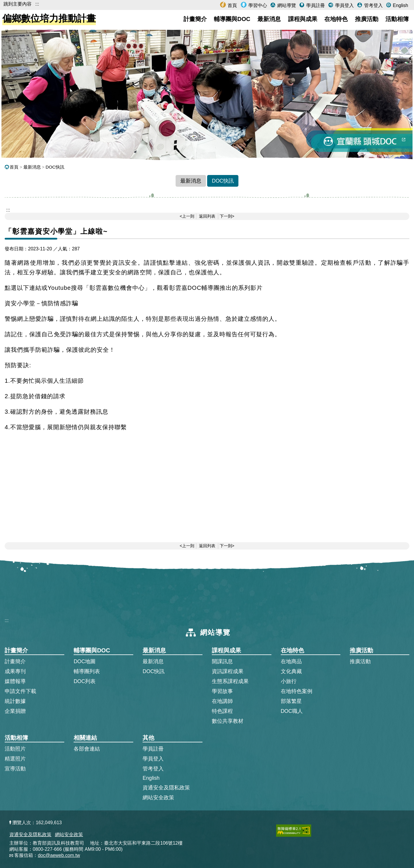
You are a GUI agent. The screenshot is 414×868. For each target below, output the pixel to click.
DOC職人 (292, 711)
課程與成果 (303, 19)
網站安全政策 (158, 798)
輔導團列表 (87, 671)
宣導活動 (15, 769)
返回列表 (207, 216)
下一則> (227, 216)
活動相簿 (397, 19)
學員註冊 (315, 5)
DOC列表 (85, 681)
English (400, 5)
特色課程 (222, 711)
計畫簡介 (195, 19)
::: (37, 4)
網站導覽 (286, 5)
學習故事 (222, 691)
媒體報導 (15, 681)
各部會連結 (87, 749)
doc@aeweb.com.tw (59, 855)
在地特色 (336, 19)
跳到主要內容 (18, 4)
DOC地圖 (85, 661)
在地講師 (222, 701)
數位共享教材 (228, 721)
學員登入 (344, 5)
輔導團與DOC (232, 19)
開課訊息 (222, 661)
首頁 (232, 5)
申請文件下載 (20, 691)
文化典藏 (291, 671)
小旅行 (289, 681)
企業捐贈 (15, 711)
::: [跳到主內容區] (8, 210)
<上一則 (187, 216)
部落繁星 (291, 701)
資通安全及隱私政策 (166, 788)
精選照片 (15, 759)
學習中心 (257, 5)
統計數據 (15, 701)
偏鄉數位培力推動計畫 (49, 18)
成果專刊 (15, 671)
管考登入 (373, 5)
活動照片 (15, 749)
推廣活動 (367, 19)
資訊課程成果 (228, 671)
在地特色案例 (297, 691)
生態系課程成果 (230, 681)
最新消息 (269, 19)
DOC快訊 (55, 167)
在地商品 (291, 661)
